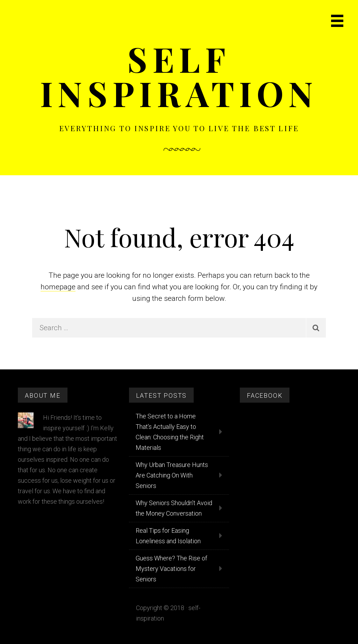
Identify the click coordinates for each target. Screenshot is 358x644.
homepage (58, 287)
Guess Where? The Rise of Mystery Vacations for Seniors (171, 569)
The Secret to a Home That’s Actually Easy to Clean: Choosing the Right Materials (170, 432)
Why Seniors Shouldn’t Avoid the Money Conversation (174, 508)
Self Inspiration (179, 76)
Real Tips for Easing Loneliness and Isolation (168, 536)
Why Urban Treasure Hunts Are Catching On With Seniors (172, 475)
